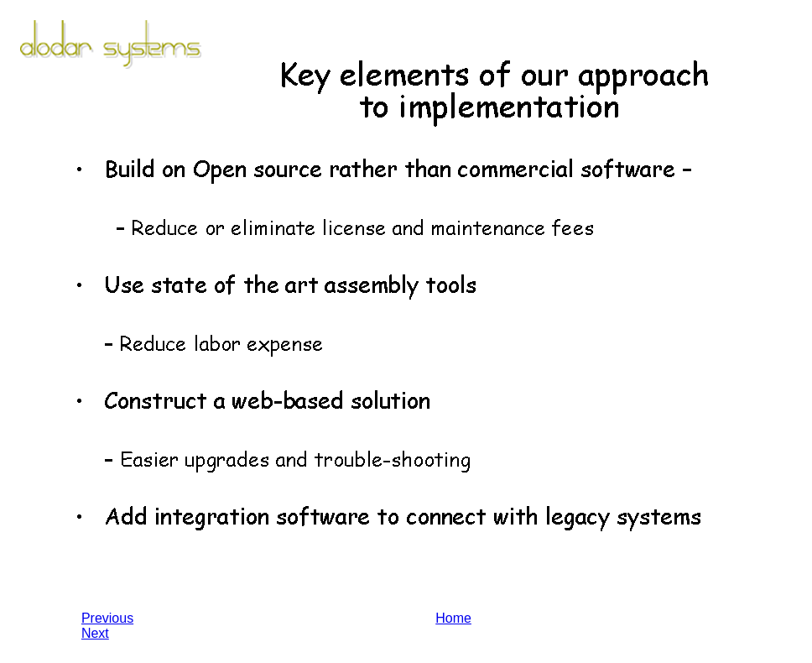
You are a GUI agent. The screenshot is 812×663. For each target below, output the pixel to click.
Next (95, 633)
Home (453, 618)
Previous (107, 618)
